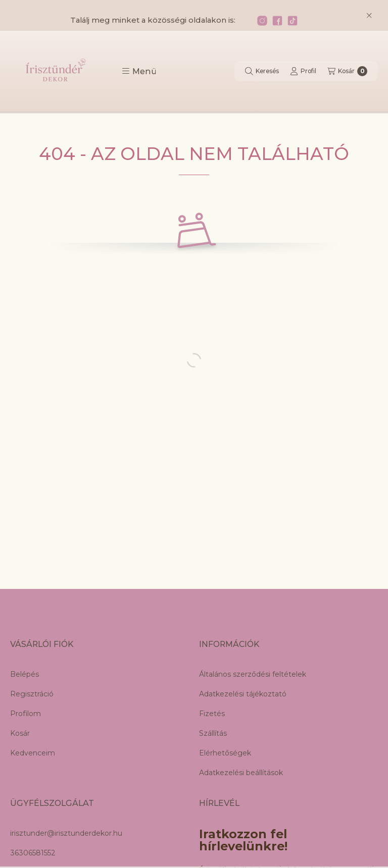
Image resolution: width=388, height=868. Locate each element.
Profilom (26, 714)
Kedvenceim (33, 753)
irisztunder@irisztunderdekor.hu (66, 833)
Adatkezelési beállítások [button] (241, 773)
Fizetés (212, 714)
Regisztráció (32, 694)
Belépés (25, 674)
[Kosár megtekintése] (347, 71)
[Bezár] (369, 16)
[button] (139, 71)
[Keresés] (262, 71)
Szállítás (213, 733)
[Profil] (303, 71)
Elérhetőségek (225, 753)
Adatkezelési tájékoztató (243, 694)
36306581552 (33, 853)
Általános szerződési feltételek (253, 674)
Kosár (20, 733)
